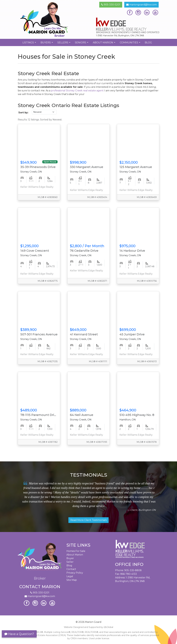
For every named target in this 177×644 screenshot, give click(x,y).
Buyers (47, 44)
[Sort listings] (44, 112)
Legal (70, 576)
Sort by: (23, 113)
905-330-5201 (111, 5)
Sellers (64, 44)
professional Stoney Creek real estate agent (77, 91)
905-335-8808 (133, 570)
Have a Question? (19, 634)
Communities (130, 44)
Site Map (72, 580)
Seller (70, 562)
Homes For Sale (76, 551)
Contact (71, 569)
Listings (30, 44)
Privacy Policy (75, 573)
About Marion (104, 44)
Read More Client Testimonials (88, 520)
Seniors (82, 44)
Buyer (70, 558)
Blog (148, 43)
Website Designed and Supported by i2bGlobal (88, 627)
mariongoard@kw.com (141, 5)
